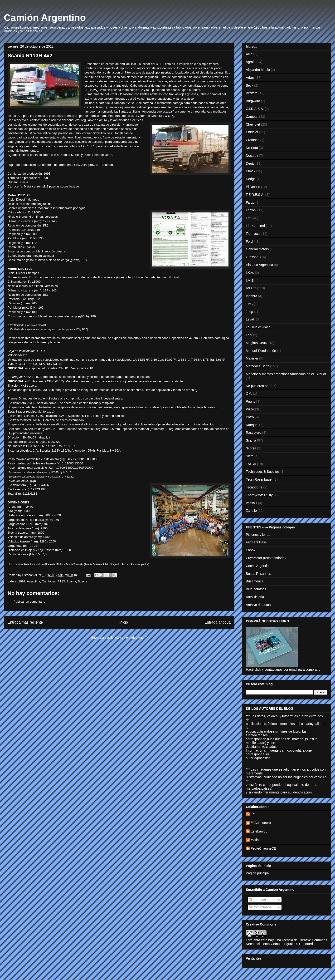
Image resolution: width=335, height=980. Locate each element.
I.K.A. (250, 273)
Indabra (251, 296)
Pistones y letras (258, 535)
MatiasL (256, 840)
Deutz (250, 163)
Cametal (252, 117)
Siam (250, 456)
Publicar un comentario (29, 602)
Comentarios (260, 907)
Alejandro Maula (258, 70)
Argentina (34, 581)
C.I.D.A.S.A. (255, 109)
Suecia (83, 581)
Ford (249, 241)
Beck (250, 85)
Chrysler (252, 132)
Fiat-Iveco (253, 234)
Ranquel (252, 425)
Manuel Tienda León (261, 351)
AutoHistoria (255, 597)
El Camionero (261, 823)
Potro (250, 417)
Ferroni (251, 210)
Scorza (251, 448)
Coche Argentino (258, 566)
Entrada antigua (218, 622)
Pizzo (250, 409)
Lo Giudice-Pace (258, 327)
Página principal (258, 873)
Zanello (251, 511)
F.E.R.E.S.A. (255, 195)
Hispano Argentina (259, 265)
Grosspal (252, 257)
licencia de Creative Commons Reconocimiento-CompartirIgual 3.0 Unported (286, 942)
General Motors (257, 249)
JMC (249, 304)
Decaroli (252, 156)
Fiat (249, 218)
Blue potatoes (256, 589)
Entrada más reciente (25, 622)
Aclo (249, 54)
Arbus (250, 78)
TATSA (251, 464)
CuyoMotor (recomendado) (266, 558)
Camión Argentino (45, 18)
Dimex (251, 171)
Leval (250, 319)
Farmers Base (256, 542)
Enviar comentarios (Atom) (129, 638)
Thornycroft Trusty (259, 495)
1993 (22, 581)
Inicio (124, 622)
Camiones (49, 581)
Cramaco (253, 140)
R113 (61, 581)
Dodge (251, 179)
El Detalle (253, 187)
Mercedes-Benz (257, 366)
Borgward (253, 101)
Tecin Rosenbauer (259, 479)
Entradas (257, 900)
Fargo (250, 202)
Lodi (249, 335)
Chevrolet (253, 124)
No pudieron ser (258, 386)
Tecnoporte (254, 487)
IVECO (251, 288)
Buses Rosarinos (258, 574)
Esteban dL (259, 831)
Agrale (251, 62)
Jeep (249, 312)
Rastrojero (254, 433)
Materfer (252, 358)
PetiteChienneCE (263, 848)
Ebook (251, 550)
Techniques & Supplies (263, 472)
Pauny (251, 401)
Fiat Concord (255, 226)
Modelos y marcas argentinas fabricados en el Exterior (286, 374)
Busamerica (255, 581)
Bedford (252, 93)
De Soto (252, 148)
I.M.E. (250, 281)
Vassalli (251, 503)
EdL (254, 814)
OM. (249, 394)
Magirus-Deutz (257, 343)
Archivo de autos (258, 605)
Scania (71, 581)
